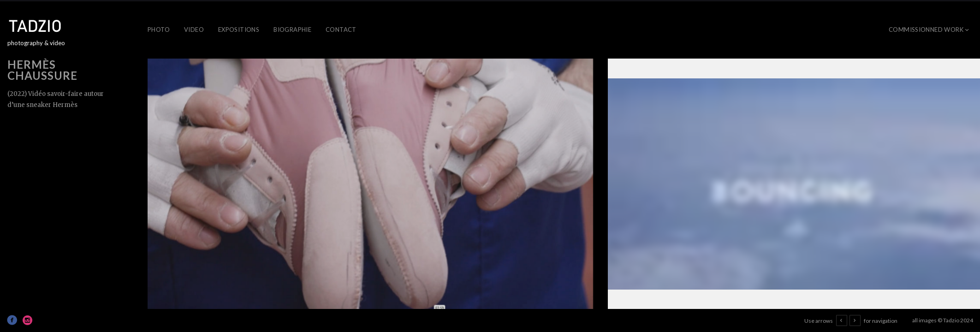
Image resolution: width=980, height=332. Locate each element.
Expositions (239, 30)
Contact (341, 30)
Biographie (292, 30)
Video (194, 30)
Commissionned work (926, 30)
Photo (159, 30)
